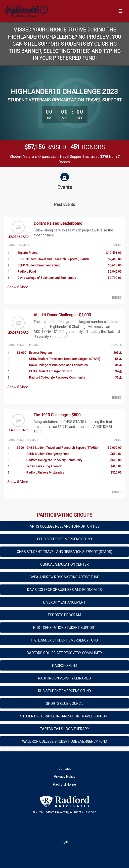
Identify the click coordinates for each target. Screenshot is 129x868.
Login (64, 842)
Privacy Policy (65, 776)
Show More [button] (18, 287)
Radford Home (64, 784)
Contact (65, 769)
